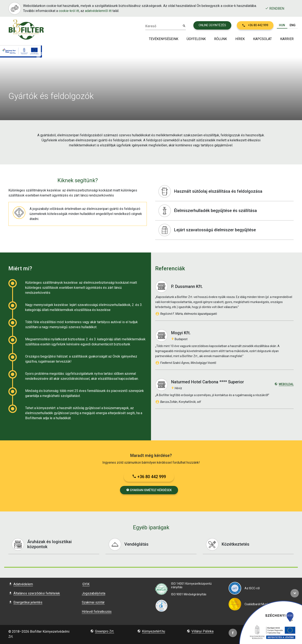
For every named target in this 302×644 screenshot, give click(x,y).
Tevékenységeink (164, 39)
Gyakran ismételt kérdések (149, 490)
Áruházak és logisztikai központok (55, 544)
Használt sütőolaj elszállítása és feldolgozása (226, 191)
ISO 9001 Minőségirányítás (189, 594)
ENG (293, 25)
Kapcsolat (262, 39)
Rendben (275, 8)
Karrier (287, 39)
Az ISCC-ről (252, 588)
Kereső (151, 26)
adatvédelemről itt (98, 11)
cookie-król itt (69, 11)
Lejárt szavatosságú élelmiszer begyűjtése (226, 230)
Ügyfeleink (196, 39)
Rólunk (221, 39)
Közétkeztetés (250, 544)
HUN (282, 25)
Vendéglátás (152, 544)
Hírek (240, 39)
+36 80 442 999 (149, 477)
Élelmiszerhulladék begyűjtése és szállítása (226, 211)
